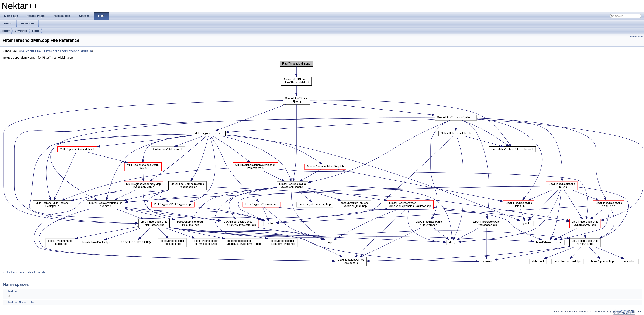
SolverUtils (21, 31)
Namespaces (636, 36)
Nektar (13, 291)
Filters (36, 31)
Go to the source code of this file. (24, 272)
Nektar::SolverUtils (21, 302)
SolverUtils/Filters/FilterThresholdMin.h (56, 51)
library (6, 31)
